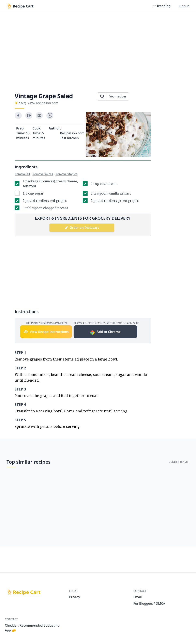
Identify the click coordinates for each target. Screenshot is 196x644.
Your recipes (118, 96)
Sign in (184, 6)
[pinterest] (29, 116)
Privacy (74, 597)
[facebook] (18, 116)
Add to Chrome (105, 332)
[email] (39, 116)
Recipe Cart (27, 592)
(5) (24, 103)
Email (138, 597)
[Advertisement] (98, 51)
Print (140, 96)
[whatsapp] (50, 116)
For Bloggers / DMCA (149, 603)
